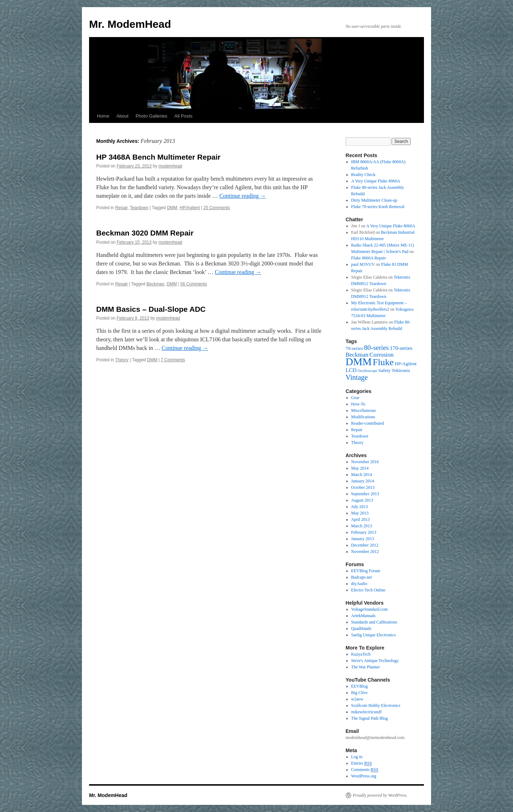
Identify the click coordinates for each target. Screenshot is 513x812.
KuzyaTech (361, 654)
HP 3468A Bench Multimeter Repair (158, 157)
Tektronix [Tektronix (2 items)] (401, 370)
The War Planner (366, 667)
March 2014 (362, 475)
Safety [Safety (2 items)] (384, 370)
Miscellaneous (364, 410)
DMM (172, 208)
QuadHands (361, 629)
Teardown (139, 208)
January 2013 (363, 539)
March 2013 (362, 526)
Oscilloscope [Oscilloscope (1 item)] (367, 371)
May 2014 (360, 468)
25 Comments (217, 208)
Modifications (363, 417)
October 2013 (363, 487)
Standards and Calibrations (374, 622)
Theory (122, 360)
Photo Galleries (152, 116)
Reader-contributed (368, 423)
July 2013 (360, 507)
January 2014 (363, 481)
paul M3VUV (363, 264)
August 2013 (362, 500)
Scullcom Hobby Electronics (376, 705)
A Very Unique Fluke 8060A (376, 181)
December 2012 (365, 545)
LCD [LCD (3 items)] (351, 370)
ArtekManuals (364, 616)
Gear (355, 398)
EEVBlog (360, 686)
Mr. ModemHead (130, 24)
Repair (121, 208)
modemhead (170, 166)
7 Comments (173, 360)
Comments (365, 770)
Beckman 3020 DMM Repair (145, 233)
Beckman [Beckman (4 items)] (357, 355)
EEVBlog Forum (366, 571)
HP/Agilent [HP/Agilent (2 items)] (406, 364)
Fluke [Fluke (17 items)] (383, 362)
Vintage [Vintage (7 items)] (357, 377)
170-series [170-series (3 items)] (401, 348)
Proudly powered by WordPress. (380, 795)
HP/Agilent (190, 208)
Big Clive (359, 693)
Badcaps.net (362, 577)
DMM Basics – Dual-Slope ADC (151, 309)
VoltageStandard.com (370, 609)
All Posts (184, 116)
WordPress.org (364, 776)
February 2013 (364, 532)
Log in (357, 757)
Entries (362, 763)
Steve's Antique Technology (375, 661)
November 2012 (365, 552)
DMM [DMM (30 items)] (359, 362)
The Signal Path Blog (370, 718)
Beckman (155, 284)
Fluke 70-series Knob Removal (378, 207)
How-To (358, 404)
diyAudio (359, 584)
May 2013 (360, 513)
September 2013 (365, 494)
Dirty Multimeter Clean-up (374, 200)
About (123, 116)
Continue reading (243, 196)
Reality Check (363, 175)
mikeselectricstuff (367, 712)
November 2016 (365, 462)
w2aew (357, 699)
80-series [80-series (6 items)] (377, 348)
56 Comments (194, 284)
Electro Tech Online (368, 590)
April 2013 (361, 519)
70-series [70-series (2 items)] (354, 348)
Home (103, 116)
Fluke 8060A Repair (369, 258)
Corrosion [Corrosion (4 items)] (382, 355)
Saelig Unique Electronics (374, 635)
